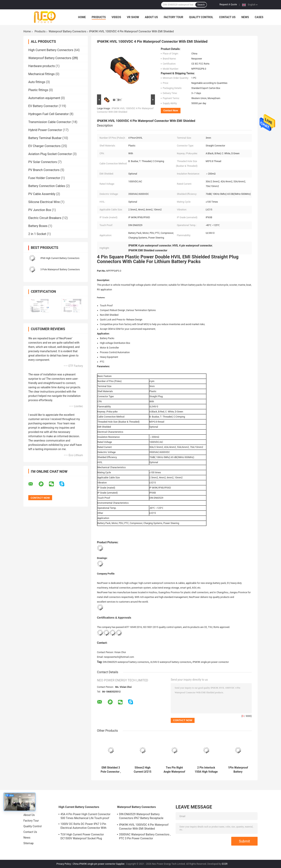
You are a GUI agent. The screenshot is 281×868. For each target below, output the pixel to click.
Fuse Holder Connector (44, 178)
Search (201, 5)
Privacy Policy (64, 864)
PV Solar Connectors (43, 162)
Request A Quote (228, 4)
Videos (116, 17)
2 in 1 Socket (37, 234)
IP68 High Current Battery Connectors (60, 258)
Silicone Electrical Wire (44, 202)
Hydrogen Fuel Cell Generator (48, 114)
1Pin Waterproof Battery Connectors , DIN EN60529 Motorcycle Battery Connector (238, 770)
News (245, 17)
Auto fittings (37, 82)
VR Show (133, 17)
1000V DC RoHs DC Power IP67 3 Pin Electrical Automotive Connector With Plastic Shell (83, 826)
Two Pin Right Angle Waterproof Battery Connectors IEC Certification (174, 770)
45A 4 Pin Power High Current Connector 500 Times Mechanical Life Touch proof (85, 816)
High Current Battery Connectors (51, 50)
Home (82, 17)
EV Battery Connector (43, 106)
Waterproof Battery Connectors (67, 31)
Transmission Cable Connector (50, 122)
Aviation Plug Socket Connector (50, 154)
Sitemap (28, 843)
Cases (259, 17)
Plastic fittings (38, 90)
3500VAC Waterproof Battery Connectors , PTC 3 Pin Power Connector (145, 836)
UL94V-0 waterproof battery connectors (171, 662)
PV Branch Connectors (44, 170)
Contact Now (171, 110)
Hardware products (42, 66)
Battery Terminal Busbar (45, 138)
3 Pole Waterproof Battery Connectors (60, 270)
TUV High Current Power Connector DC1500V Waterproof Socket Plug (82, 836)
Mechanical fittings (41, 74)
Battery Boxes (38, 226)
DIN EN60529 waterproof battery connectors (126, 662)
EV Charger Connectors (44, 146)
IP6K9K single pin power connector (211, 662)
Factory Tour (173, 17)
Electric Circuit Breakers (45, 218)
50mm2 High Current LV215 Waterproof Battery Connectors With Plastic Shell (143, 770)
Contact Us (227, 17)
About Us (151, 17)
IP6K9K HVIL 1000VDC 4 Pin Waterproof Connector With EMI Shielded (144, 827)
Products (99, 17)
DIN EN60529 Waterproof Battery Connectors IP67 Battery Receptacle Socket (141, 817)
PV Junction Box (40, 210)
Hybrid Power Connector (45, 130)
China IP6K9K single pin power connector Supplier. (99, 864)
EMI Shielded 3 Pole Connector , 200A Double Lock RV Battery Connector (111, 770)
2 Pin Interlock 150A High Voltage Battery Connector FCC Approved (206, 770)
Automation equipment (44, 98)
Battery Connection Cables (47, 186)
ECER (225, 864)
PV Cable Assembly (42, 194)
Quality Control (201, 17)
